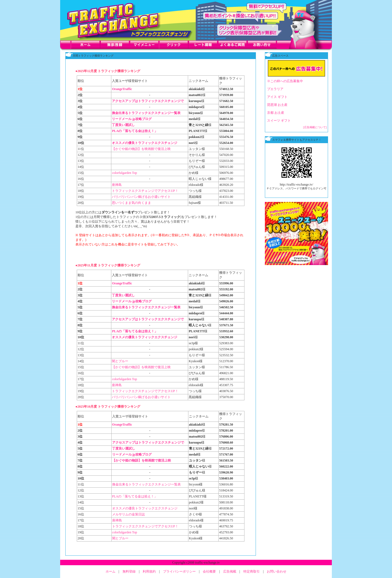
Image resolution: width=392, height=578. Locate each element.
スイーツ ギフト (279, 121)
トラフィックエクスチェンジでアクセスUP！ (145, 191)
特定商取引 (252, 571)
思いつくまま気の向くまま (131, 203)
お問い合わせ (277, 571)
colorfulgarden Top (124, 173)
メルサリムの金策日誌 (128, 514)
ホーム (111, 571)
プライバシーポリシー (179, 571)
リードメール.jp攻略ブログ (132, 119)
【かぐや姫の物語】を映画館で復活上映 (141, 149)
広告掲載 (230, 571)
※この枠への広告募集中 (285, 81)
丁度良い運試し (123, 125)
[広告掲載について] (315, 127)
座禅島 (117, 185)
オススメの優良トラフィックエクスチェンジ (145, 143)
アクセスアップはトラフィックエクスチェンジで (148, 101)
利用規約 (149, 571)
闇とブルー (120, 361)
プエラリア (275, 89)
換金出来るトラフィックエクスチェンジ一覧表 (146, 113)
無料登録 (129, 571)
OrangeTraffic (122, 89)
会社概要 (209, 571)
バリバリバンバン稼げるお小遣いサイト (141, 197)
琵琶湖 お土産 (277, 105)
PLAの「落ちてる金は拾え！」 (135, 131)
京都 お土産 (276, 113)
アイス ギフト (277, 97)
